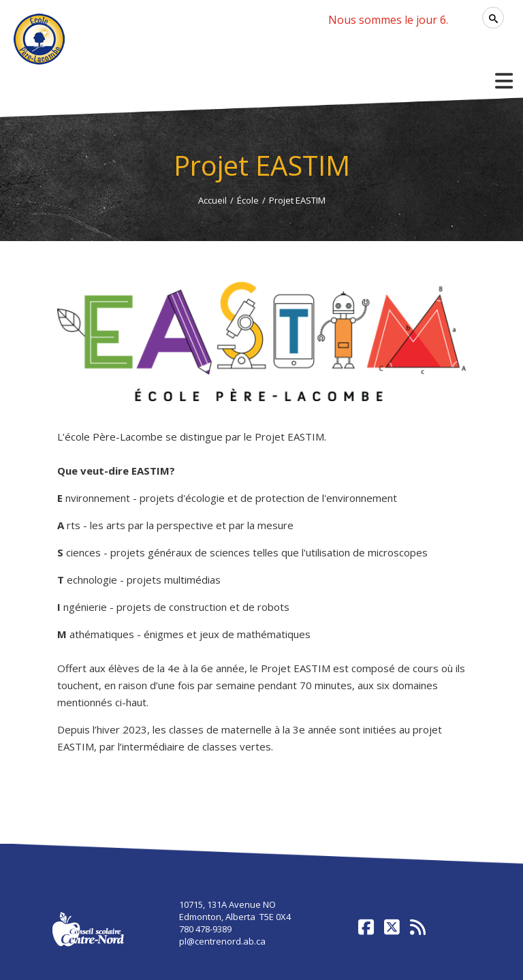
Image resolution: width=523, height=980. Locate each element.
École (248, 200)
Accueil (212, 200)
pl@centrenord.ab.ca (222, 941)
